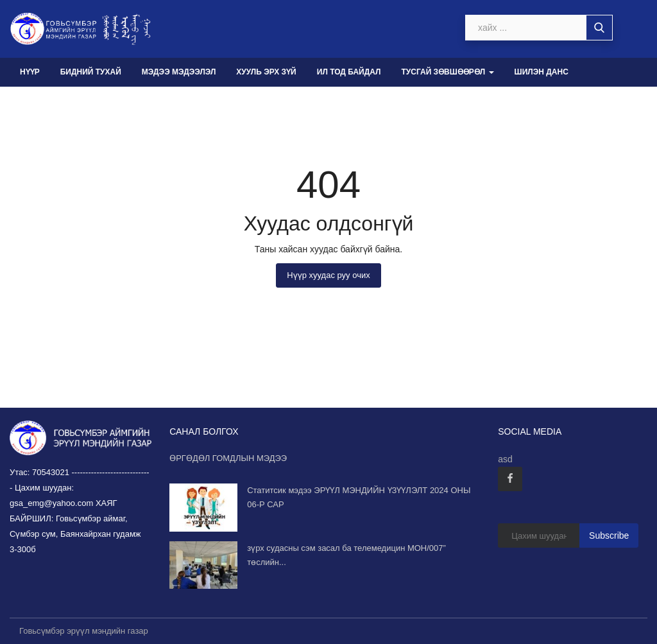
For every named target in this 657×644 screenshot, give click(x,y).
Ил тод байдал (349, 72)
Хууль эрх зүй (266, 72)
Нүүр (30, 72)
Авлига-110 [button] (47, 101)
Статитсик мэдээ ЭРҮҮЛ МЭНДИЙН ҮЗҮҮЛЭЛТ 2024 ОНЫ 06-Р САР (359, 497)
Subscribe (609, 535)
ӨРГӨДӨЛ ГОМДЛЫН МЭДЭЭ (228, 458)
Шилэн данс (542, 72)
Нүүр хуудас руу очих (328, 275)
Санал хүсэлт (126, 101)
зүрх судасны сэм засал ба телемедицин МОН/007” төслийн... (346, 555)
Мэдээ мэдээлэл (179, 72)
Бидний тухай (91, 72)
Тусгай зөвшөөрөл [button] (447, 72)
